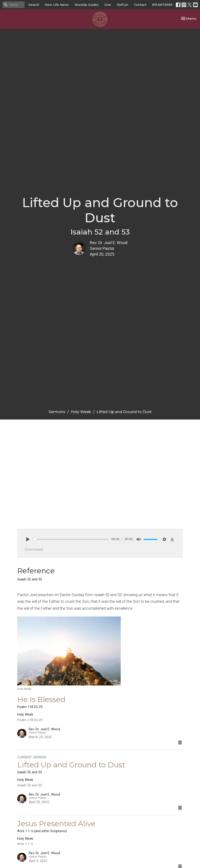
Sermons (57, 412)
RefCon (123, 5)
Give (108, 5)
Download (34, 549)
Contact (140, 5)
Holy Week (81, 412)
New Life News (57, 5)
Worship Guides (87, 5)
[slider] (71, 539)
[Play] (28, 539)
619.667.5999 (162, 5)
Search (34, 5)
